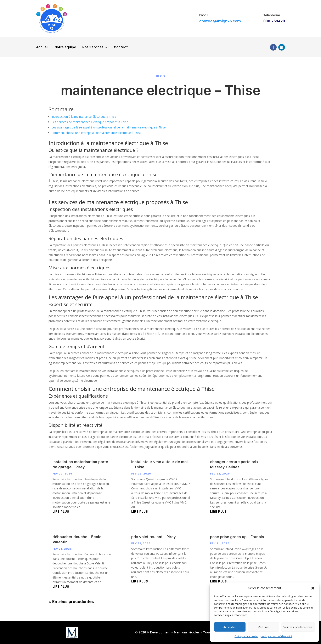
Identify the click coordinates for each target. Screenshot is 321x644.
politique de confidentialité (276, 636)
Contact (121, 48)
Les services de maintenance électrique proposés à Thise (90, 122)
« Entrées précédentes (71, 602)
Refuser (263, 627)
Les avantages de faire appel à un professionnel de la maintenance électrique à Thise (109, 127)
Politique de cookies (246, 636)
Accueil (42, 48)
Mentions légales (187, 632)
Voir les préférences (298, 627)
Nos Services (93, 48)
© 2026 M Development (153, 632)
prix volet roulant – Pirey (154, 537)
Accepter (230, 627)
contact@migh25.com (220, 21)
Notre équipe (65, 48)
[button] (313, 588)
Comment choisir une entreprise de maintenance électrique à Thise (96, 133)
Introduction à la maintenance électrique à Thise (84, 117)
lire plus (61, 511)
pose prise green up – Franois (237, 537)
